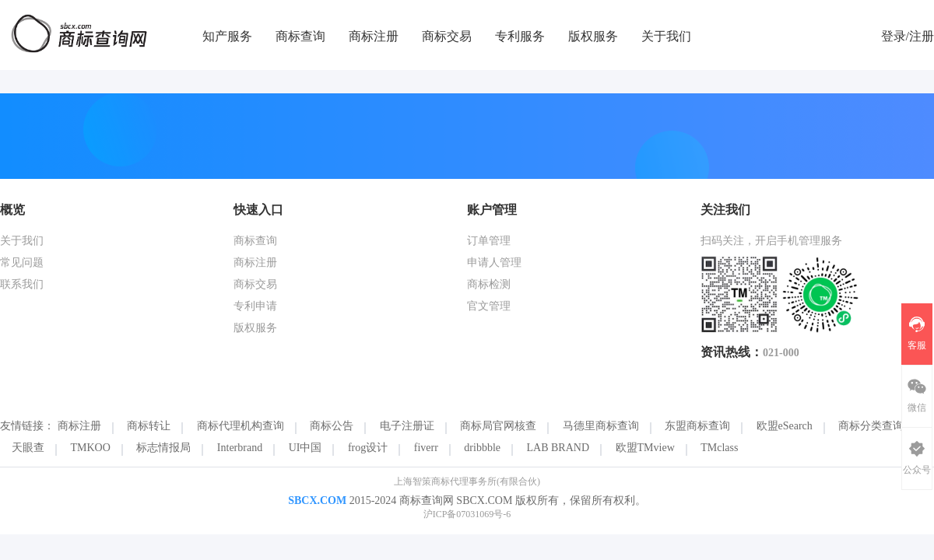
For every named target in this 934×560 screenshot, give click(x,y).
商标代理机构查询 (241, 426)
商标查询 (300, 36)
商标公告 (332, 426)
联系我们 (22, 284)
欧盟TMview (645, 448)
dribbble (482, 448)
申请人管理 (494, 262)
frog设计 (368, 448)
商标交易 (447, 36)
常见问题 (22, 262)
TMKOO (91, 448)
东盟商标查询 (697, 426)
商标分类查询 (871, 426)
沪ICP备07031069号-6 (467, 514)
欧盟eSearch (785, 426)
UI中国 (305, 448)
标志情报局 (163, 448)
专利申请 (255, 306)
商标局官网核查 (498, 426)
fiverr (426, 448)
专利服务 (520, 36)
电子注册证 (407, 426)
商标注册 (374, 36)
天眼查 (28, 448)
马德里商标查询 (601, 426)
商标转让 (149, 426)
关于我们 (666, 36)
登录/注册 (908, 36)
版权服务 (593, 36)
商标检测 (489, 284)
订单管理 (489, 241)
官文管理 (489, 306)
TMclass (719, 448)
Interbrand (240, 448)
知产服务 (227, 36)
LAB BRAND (558, 448)
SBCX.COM (317, 500)
